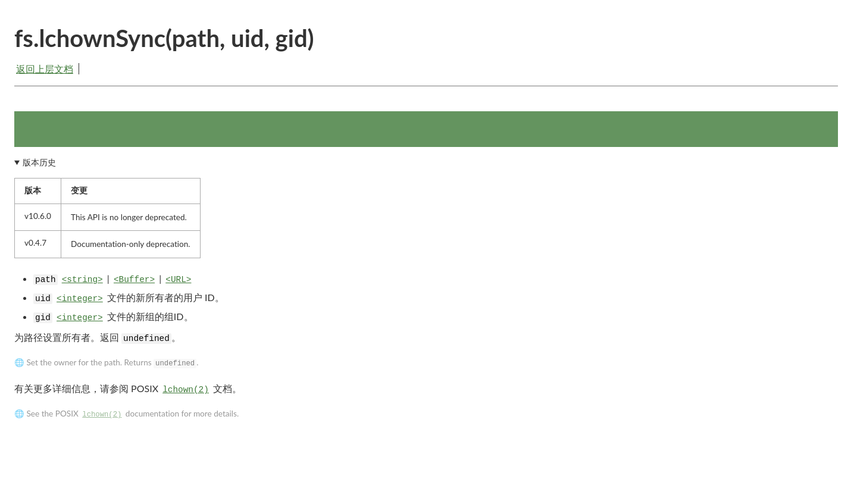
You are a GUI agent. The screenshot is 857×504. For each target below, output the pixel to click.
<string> (82, 280)
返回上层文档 (45, 69)
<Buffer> (134, 280)
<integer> (80, 299)
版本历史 (39, 162)
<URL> (178, 280)
